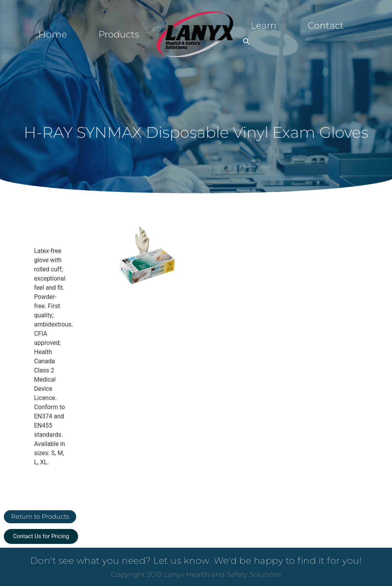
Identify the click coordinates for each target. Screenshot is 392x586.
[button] (247, 41)
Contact (326, 25)
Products (119, 34)
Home (53, 34)
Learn (264, 25)
